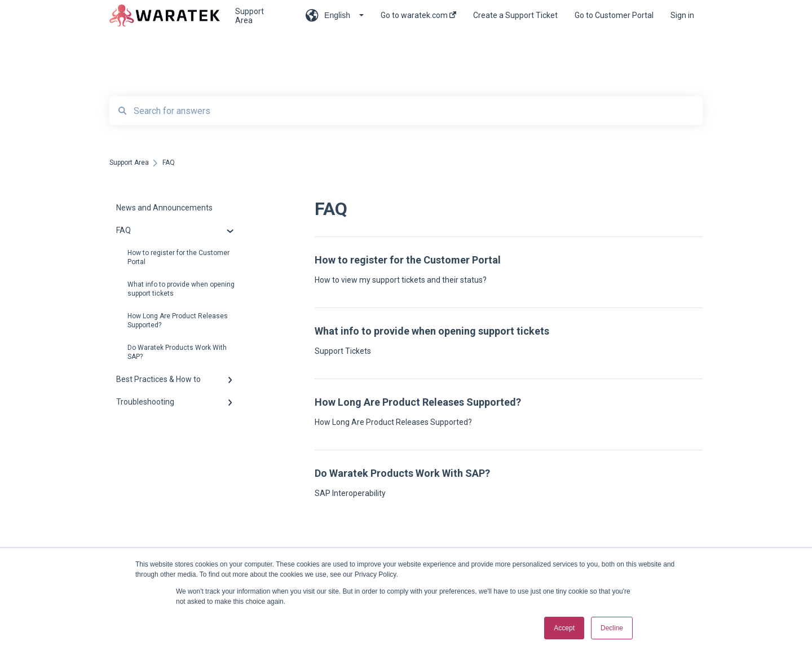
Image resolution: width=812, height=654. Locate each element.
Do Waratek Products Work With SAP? (177, 352)
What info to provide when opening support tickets (181, 289)
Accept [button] (564, 628)
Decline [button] (612, 628)
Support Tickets (343, 351)
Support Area (250, 16)
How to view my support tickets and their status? (401, 280)
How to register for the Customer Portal (178, 257)
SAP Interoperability (350, 493)
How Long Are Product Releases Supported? (178, 321)
